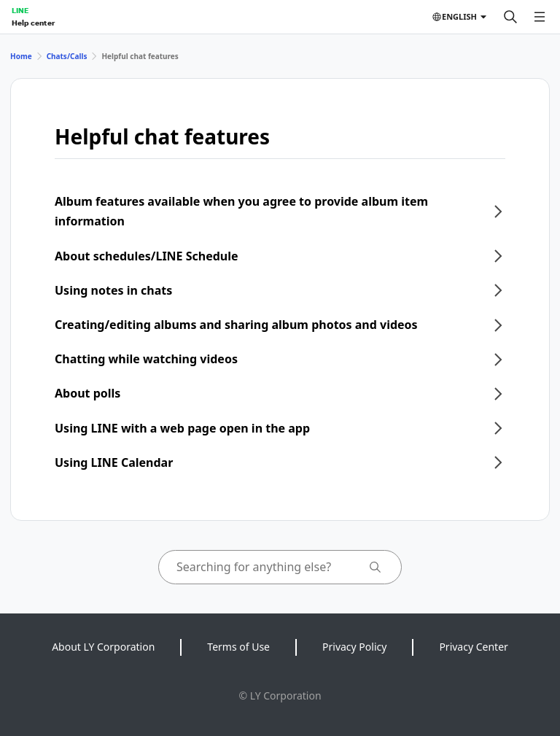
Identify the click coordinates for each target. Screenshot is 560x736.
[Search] (510, 17)
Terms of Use (238, 647)
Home (21, 56)
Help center (33, 23)
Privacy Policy (354, 647)
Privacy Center (473, 647)
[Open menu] (540, 17)
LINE (20, 10)
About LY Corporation (103, 647)
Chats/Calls (67, 56)
